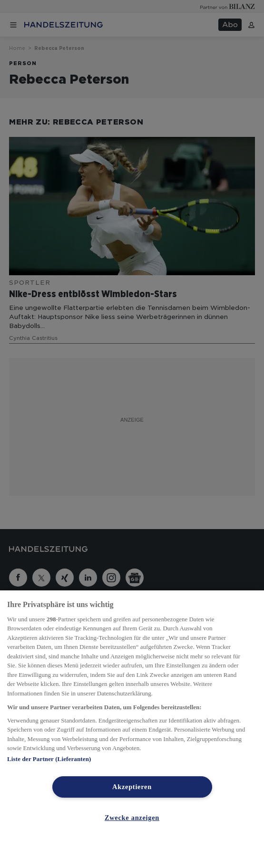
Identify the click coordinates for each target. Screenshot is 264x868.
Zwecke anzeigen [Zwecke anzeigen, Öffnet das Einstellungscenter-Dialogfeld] (132, 818)
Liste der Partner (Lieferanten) (49, 759)
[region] (132, 729)
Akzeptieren (132, 787)
